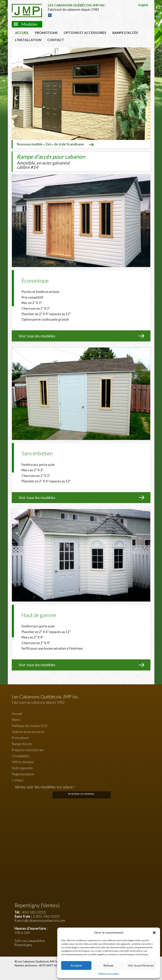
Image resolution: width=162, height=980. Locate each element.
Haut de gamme (39, 615)
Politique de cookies (109, 973)
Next (145, 98)
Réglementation (23, 774)
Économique (35, 281)
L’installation (28, 40)
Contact (56, 40)
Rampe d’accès (125, 33)
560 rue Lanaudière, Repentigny (30, 943)
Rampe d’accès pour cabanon (51, 161)
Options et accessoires (85, 33)
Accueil (22, 33)
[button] (154, 933)
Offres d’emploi (23, 762)
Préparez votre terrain (28, 750)
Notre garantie (22, 768)
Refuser (109, 965)
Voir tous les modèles (37, 336)
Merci (16, 720)
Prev (17, 98)
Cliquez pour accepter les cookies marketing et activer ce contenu (81, 791)
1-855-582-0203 (46, 916)
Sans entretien (37, 453)
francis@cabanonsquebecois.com (40, 920)
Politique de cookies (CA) (30, 726)
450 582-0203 (34, 912)
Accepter (76, 965)
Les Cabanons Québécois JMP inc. (39, 961)
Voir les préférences (141, 965)
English (143, 5)
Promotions (46, 33)
